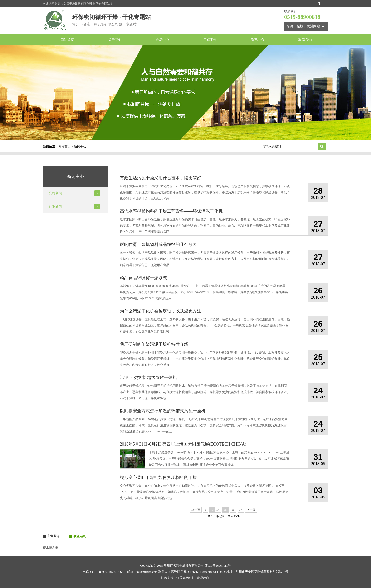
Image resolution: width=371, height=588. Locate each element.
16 (233, 510)
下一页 (251, 510)
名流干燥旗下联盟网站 (303, 26)
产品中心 (162, 40)
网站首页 (67, 40)
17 (241, 510)
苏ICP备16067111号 (218, 566)
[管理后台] (203, 578)
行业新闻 (55, 207)
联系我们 (305, 40)
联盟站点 (80, 536)
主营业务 (53, 536)
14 (218, 510)
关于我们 (115, 40)
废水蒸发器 (51, 548)
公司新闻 (55, 193)
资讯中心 (258, 40)
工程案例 (210, 40)
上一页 (196, 510)
